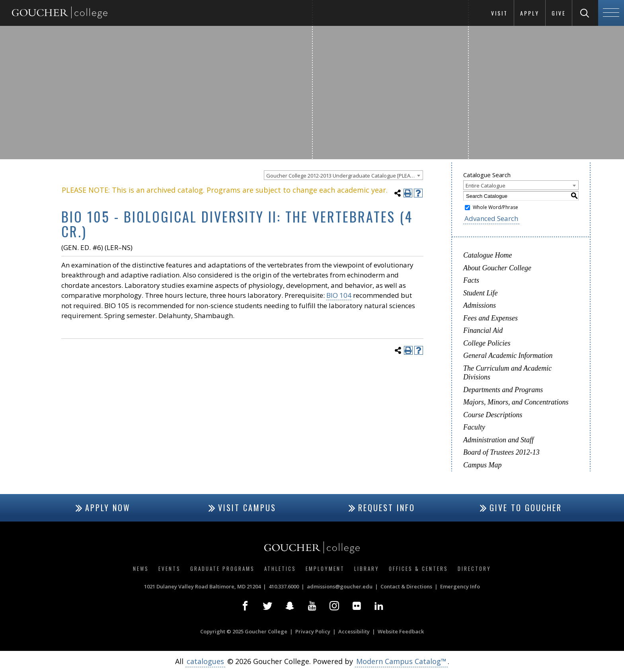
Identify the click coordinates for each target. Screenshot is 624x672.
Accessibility (354, 631)
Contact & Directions (406, 586)
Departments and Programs (503, 390)
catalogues (205, 661)
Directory (474, 568)
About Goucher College (497, 268)
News (141, 568)
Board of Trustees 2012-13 (501, 452)
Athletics (280, 568)
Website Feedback (401, 631)
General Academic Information (508, 356)
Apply (530, 13)
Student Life (481, 293)
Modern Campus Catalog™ (401, 661)
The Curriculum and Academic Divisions (507, 373)
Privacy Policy (313, 631)
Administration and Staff (498, 440)
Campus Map (483, 465)
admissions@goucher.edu (340, 586)
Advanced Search (491, 218)
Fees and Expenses (490, 318)
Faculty (474, 427)
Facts (471, 280)
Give (559, 13)
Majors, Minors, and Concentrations (516, 402)
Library (367, 568)
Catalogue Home (487, 255)
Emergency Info (460, 586)
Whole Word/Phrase (495, 207)
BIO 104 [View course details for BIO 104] (339, 295)
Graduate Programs (222, 568)
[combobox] (343, 175)
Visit (499, 13)
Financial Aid (483, 330)
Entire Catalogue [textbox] (486, 186)
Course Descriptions (493, 415)
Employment (325, 568)
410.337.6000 (284, 586)
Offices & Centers (418, 568)
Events (170, 568)
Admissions (480, 305)
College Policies (487, 343)
